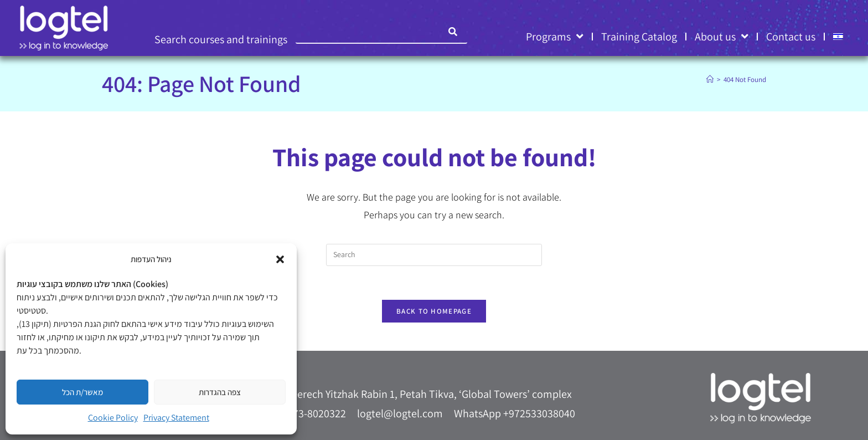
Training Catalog (639, 37)
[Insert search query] (434, 255)
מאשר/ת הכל (82, 392)
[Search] (453, 32)
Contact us (791, 37)
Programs (555, 37)
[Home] (710, 80)
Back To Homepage (434, 311)
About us (722, 37)
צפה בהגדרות (220, 392)
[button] (280, 259)
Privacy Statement (176, 418)
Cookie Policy (113, 418)
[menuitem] (838, 37)
